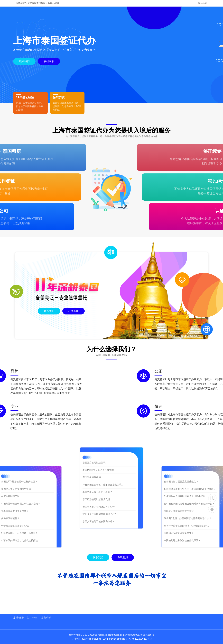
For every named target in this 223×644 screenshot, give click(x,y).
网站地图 (203, 3)
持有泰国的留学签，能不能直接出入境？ (103, 438)
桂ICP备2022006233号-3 (139, 639)
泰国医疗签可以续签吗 (94, 415)
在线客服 (49, 61)
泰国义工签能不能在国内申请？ (99, 474)
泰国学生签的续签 (92, 430)
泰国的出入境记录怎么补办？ (97, 445)
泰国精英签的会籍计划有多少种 (99, 460)
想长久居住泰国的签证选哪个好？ (100, 467)
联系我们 (24, 61)
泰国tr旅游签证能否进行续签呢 (98, 423)
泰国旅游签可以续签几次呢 (96, 452)
